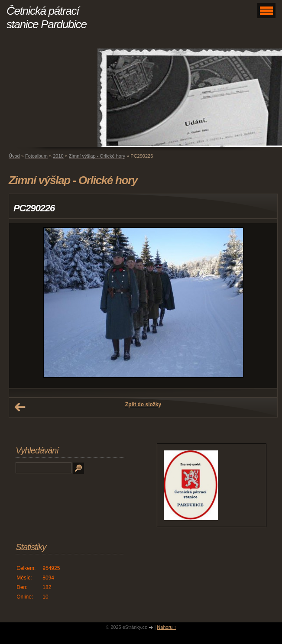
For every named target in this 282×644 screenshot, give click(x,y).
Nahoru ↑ (167, 627)
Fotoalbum (36, 156)
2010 (58, 156)
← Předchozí (20, 407)
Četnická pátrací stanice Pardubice (47, 18)
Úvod (14, 156)
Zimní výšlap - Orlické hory (97, 156)
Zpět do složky (143, 405)
